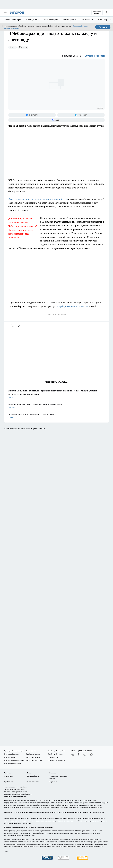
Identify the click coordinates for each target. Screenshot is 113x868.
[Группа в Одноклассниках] (79, 755)
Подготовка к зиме (56, 314)
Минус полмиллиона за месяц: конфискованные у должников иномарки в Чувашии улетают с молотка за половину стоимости (56, 394)
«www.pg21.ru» (22, 787)
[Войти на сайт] (107, 13)
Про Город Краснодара (12, 764)
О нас (29, 773)
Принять (103, 27)
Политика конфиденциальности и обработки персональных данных (28, 827)
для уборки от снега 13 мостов (72, 306)
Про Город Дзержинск (34, 760)
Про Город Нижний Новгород (15, 760)
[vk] (12, 326)
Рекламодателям (33, 782)
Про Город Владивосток (56, 760)
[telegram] (20, 326)
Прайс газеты (9, 782)
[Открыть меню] (5, 13)
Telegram (7, 773)
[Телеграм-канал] (81, 115)
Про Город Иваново (33, 754)
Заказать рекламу (70, 20)
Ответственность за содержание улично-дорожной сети (38, 199)
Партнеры (53, 782)
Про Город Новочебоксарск (14, 751)
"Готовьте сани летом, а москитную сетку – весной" (56, 416)
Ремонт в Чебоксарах (13, 20)
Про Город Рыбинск (33, 757)
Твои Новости (31, 751)
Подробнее (27, 823)
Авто (12, 47)
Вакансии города (51, 20)
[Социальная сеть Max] (56, 120)
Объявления (9, 776)
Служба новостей (95, 56)
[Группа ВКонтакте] (32, 115)
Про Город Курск (10, 757)
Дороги (23, 47)
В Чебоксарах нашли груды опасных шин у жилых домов (56, 406)
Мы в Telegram (104, 20)
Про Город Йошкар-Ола (56, 751)
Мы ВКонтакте (87, 20)
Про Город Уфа (53, 757)
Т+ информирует (33, 20)
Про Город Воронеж (11, 754)
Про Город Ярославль (56, 754)
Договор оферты (33, 776)
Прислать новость (97, 12)
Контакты (53, 773)
